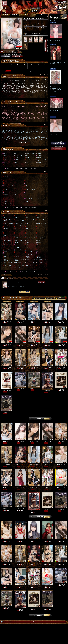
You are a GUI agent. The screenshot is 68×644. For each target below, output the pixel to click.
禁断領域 (47, 391)
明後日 (60, 298)
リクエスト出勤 (61, 367)
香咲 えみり (6, 344)
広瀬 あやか (61, 344)
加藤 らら (47, 321)
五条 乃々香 (20, 540)
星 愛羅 (20, 367)
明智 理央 (20, 442)
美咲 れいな (20, 344)
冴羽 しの (33, 321)
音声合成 (7, 412)
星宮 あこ (47, 367)
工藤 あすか (33, 367)
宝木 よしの (61, 321)
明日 (49, 298)
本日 (37, 298)
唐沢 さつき (61, 465)
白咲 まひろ (6, 367)
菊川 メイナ (6, 390)
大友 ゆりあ (6, 321)
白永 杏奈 (20, 488)
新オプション (20, 389)
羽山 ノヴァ (20, 321)
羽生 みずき (47, 344)
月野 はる (33, 344)
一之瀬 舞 (6, 442)
